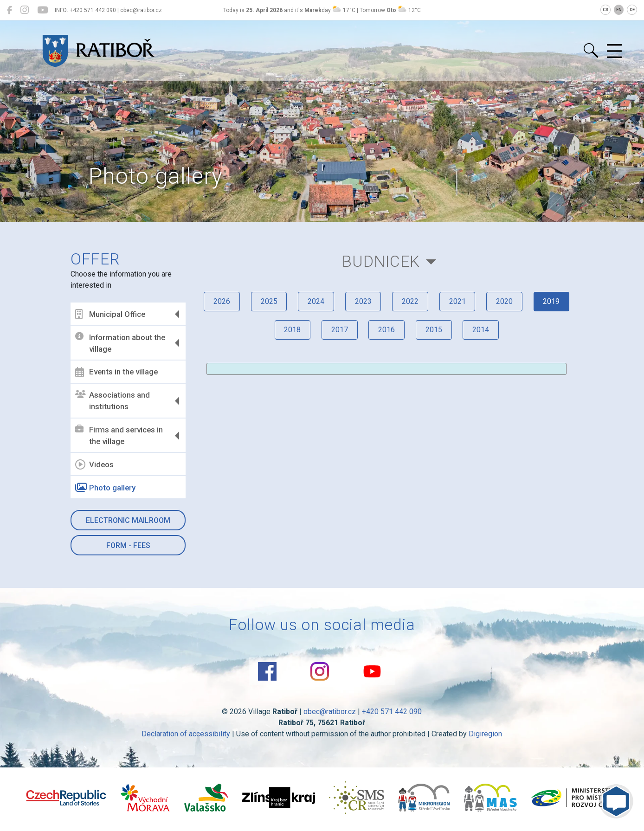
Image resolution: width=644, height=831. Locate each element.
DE (632, 10)
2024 (316, 301)
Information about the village (121, 343)
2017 (339, 330)
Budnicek (380, 261)
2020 (505, 301)
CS (605, 10)
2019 (552, 301)
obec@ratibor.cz (330, 712)
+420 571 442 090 (392, 712)
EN (619, 10)
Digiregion (486, 734)
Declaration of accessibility (186, 734)
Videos (95, 464)
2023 (363, 301)
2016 (386, 330)
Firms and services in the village (120, 436)
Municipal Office (111, 314)
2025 (268, 301)
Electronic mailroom (129, 520)
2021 (457, 301)
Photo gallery (106, 488)
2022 (410, 301)
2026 (221, 301)
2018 (292, 330)
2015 (434, 330)
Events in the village (117, 372)
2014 (481, 330)
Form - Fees (129, 545)
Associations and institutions (113, 401)
